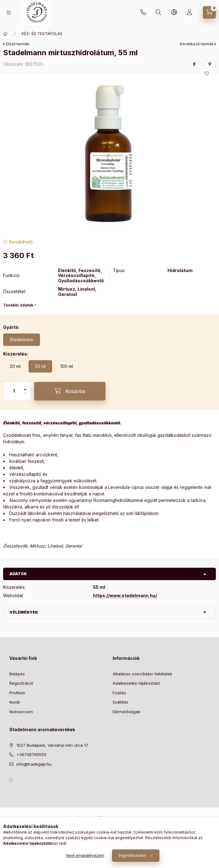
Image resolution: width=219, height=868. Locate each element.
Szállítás (121, 702)
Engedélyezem (132, 855)
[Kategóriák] (9, 13)
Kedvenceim (21, 712)
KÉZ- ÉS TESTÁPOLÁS (42, 34)
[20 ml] (15, 366)
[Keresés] (159, 12)
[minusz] (25, 396)
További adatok (18, 305)
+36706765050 (143, 12)
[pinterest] (210, 64)
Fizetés (119, 693)
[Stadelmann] (22, 340)
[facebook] (194, 64)
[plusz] (25, 387)
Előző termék (18, 44)
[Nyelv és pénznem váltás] (174, 12)
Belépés (17, 674)
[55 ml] (40, 366)
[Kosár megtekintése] (209, 12)
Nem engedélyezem (85, 855)
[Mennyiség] (14, 391)
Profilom (17, 693)
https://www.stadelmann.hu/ (125, 595)
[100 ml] (67, 366)
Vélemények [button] (24, 612)
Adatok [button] (18, 574)
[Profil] (190, 12)
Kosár (15, 702)
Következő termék (197, 44)
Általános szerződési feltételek (142, 674)
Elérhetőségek (126, 712)
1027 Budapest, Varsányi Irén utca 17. (52, 745)
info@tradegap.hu (34, 764)
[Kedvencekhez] (207, 74)
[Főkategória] (5, 34)
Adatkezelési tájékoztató (136, 683)
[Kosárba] (70, 391)
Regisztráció (21, 683)
